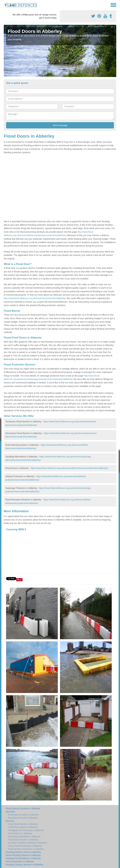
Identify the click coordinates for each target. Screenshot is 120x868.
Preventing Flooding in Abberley (23, 815)
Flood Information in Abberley (20, 861)
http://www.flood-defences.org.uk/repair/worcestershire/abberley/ (35, 298)
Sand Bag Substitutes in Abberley (24, 837)
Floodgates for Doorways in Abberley (26, 830)
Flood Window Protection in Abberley (26, 849)
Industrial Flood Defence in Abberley (23, 858)
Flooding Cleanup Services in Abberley (24, 865)
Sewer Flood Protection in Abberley (25, 846)
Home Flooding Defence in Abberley (23, 855)
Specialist (10, 812)
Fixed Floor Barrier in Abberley (23, 827)
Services (10, 821)
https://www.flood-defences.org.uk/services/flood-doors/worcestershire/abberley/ (69, 468)
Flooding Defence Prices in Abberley (23, 852)
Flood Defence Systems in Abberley (23, 808)
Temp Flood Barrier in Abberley (23, 824)
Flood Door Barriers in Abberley (23, 840)
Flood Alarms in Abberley (20, 833)
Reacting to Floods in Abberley (23, 818)
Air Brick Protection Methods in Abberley (27, 843)
